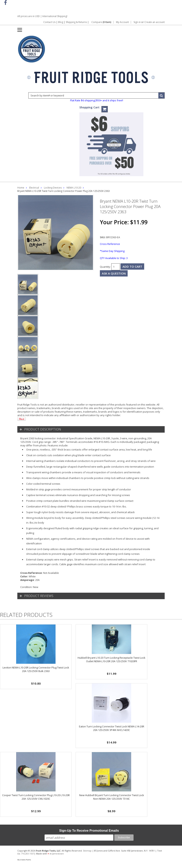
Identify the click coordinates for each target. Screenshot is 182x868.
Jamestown (58, 854)
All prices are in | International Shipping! (42, 16)
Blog (61, 22)
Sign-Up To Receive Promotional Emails (89, 831)
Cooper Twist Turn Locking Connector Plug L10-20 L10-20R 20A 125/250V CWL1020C (36, 797)
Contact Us (49, 22)
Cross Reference (110, 244)
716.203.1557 (28, 854)
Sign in (137, 22)
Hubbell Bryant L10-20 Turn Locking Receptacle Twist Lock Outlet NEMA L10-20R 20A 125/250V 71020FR (111, 659)
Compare (101, 22)
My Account (122, 22)
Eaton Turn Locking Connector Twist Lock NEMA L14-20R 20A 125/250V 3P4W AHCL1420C (112, 728)
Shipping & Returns (77, 22)
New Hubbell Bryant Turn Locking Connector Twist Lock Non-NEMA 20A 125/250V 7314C (112, 797)
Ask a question (114, 273)
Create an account (155, 22)
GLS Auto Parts (24, 860)
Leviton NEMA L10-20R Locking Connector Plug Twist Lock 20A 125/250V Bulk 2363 (36, 669)
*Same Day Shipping (112, 251)
